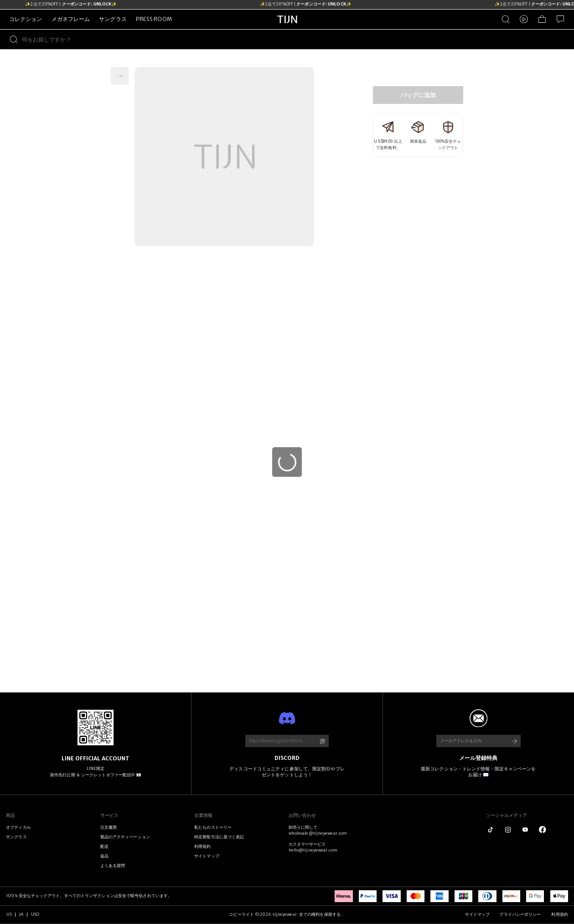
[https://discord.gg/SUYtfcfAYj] (279, 741)
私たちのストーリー (213, 827)
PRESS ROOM (154, 19)
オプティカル (18, 827)
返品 (104, 856)
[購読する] (514, 741)
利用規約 (202, 847)
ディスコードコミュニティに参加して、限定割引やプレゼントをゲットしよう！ (287, 772)
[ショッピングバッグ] (542, 19)
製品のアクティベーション (125, 837)
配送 (104, 847)
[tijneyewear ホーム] (287, 28)
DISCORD (287, 758)
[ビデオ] (524, 19)
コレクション (26, 19)
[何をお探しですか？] (298, 39)
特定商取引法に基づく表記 (219, 837)
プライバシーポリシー (520, 914)
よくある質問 (113, 866)
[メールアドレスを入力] (470, 741)
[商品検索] (506, 19)
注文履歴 (109, 827)
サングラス (113, 19)
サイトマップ (207, 856)
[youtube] (525, 830)
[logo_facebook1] (543, 830)
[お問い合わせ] (560, 19)
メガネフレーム (71, 19)
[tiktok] (491, 830)
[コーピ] (322, 741)
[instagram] (508, 830)
